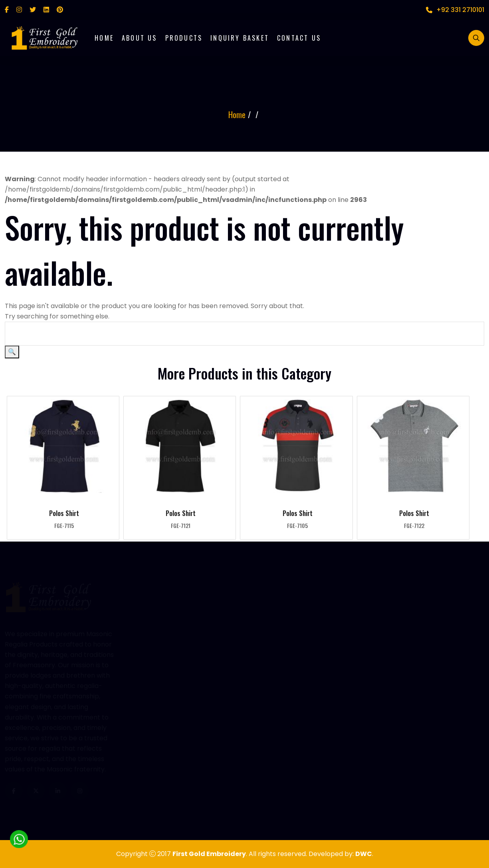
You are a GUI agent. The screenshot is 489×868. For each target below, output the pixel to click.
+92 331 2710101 (455, 10)
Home (104, 38)
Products (184, 38)
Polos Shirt (64, 513)
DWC (364, 854)
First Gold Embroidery (209, 854)
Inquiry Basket (240, 38)
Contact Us (299, 38)
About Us (140, 38)
